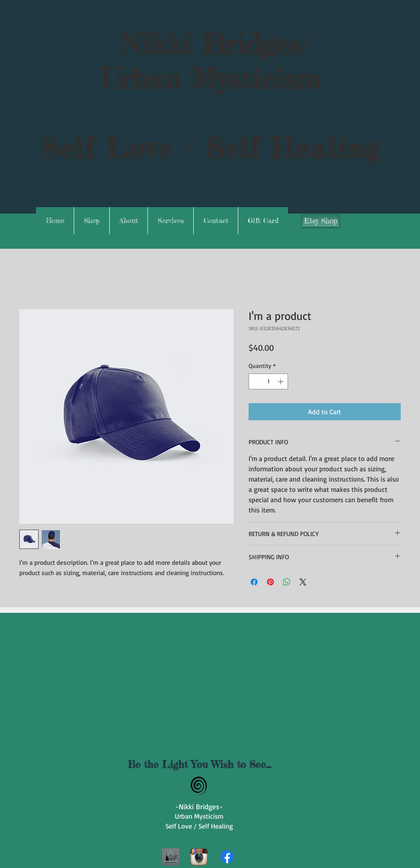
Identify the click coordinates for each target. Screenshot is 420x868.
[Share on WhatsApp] (287, 582)
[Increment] (281, 381)
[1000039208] (171, 857)
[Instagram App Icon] (199, 857)
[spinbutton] (268, 381)
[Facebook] (227, 857)
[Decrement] (255, 381)
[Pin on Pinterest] (270, 582)
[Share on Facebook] (254, 582)
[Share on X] (303, 582)
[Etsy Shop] (321, 221)
